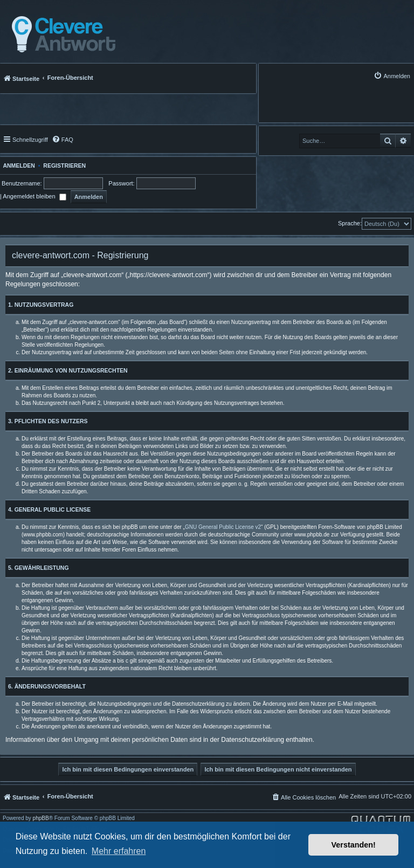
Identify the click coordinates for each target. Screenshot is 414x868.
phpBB (41, 818)
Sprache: (350, 223)
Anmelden (18, 166)
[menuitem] (392, 76)
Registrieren (64, 166)
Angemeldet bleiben (34, 196)
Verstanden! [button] (354, 845)
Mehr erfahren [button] (119, 851)
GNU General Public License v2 (223, 527)
